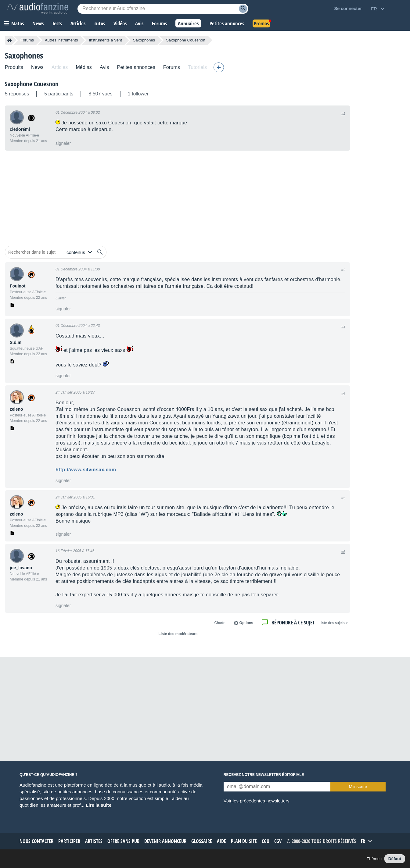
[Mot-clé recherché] (163, 9)
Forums (27, 40)
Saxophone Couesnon (32, 84)
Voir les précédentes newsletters (257, 801)
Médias (84, 67)
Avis (104, 67)
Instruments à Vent (105, 40)
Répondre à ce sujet (293, 622)
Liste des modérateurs (178, 634)
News (37, 67)
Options (246, 623)
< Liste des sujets (334, 623)
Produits (14, 67)
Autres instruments (61, 40)
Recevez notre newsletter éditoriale (264, 775)
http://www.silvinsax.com (86, 470)
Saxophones (144, 40)
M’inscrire (358, 787)
